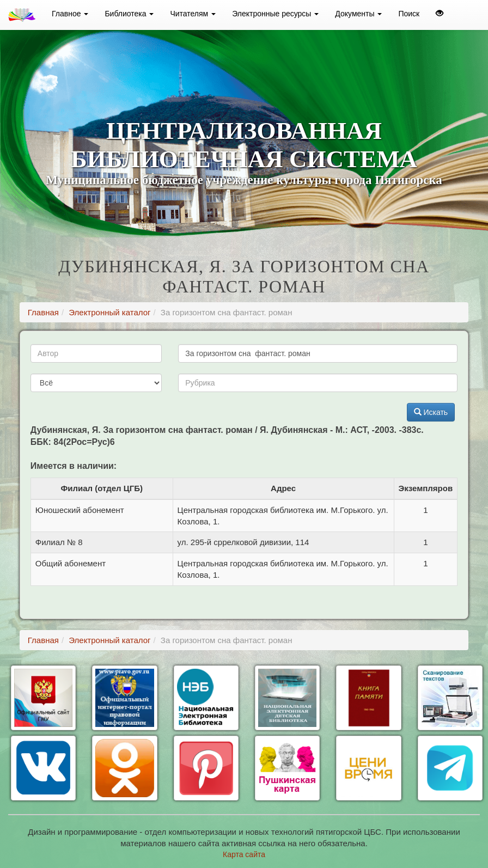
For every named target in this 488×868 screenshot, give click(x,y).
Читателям (193, 14)
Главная (43, 312)
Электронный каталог (109, 312)
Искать (431, 412)
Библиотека (129, 14)
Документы (358, 14)
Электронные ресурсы (275, 14)
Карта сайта (244, 854)
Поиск (409, 14)
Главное (70, 14)
